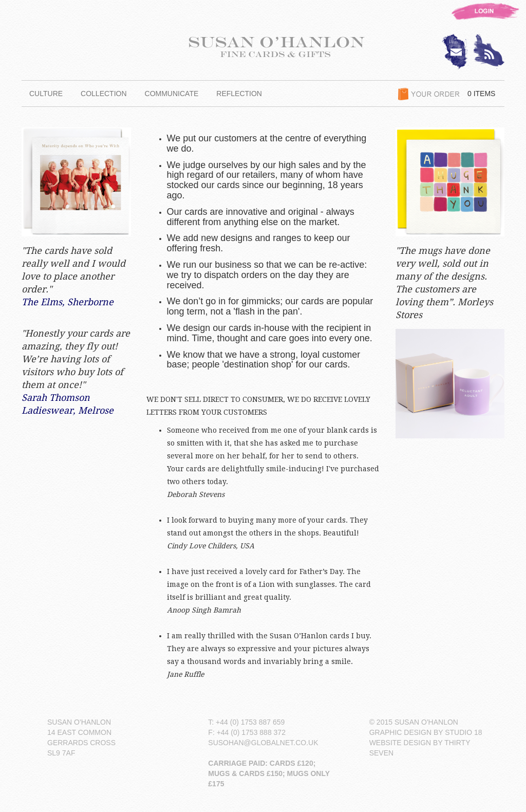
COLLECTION (104, 94)
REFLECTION (239, 94)
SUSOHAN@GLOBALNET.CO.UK (263, 743)
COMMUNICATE (172, 94)
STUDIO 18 (463, 732)
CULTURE (46, 94)
